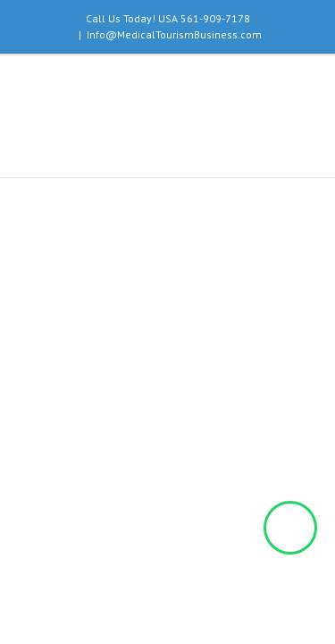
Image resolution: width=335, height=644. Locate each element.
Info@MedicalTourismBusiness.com (174, 34)
